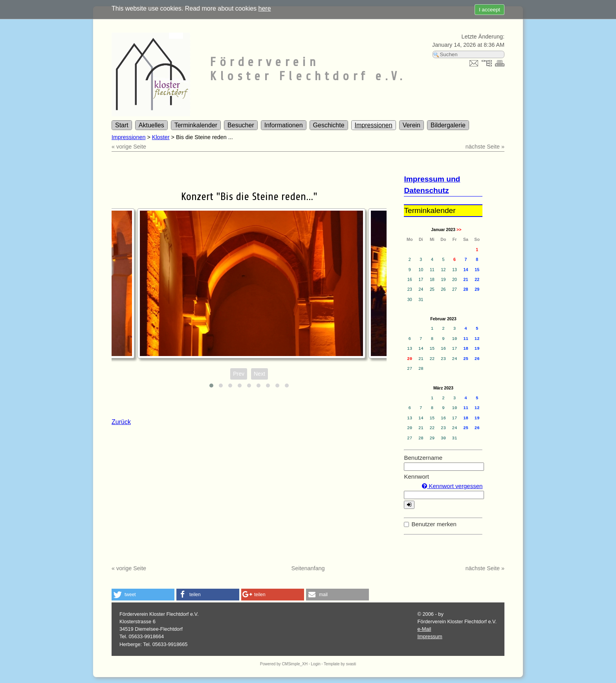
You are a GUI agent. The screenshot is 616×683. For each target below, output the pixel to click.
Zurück (121, 422)
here (265, 8)
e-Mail (424, 629)
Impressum (430, 636)
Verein (412, 125)
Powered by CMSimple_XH (284, 664)
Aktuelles (151, 125)
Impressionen (374, 125)
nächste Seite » (485, 147)
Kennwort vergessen (452, 486)
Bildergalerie (448, 125)
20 (410, 359)
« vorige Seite (129, 147)
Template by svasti (340, 664)
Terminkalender (196, 125)
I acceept (489, 10)
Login (315, 664)
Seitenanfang (308, 568)
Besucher (241, 125)
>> (459, 230)
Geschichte (329, 125)
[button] (143, 595)
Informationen (284, 125)
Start (122, 125)
